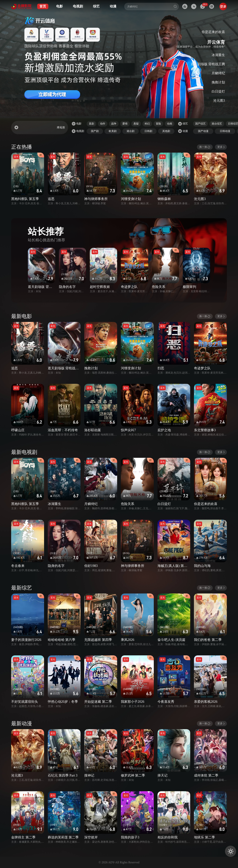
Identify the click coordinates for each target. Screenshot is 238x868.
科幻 (147, 124)
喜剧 (91, 124)
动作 (103, 124)
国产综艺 (200, 124)
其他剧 (166, 131)
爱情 (125, 124)
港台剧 (131, 131)
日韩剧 (148, 131)
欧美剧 (113, 131)
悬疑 (136, 124)
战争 (114, 124)
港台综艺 (217, 124)
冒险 (158, 124)
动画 (170, 124)
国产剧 (95, 131)
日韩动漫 (225, 131)
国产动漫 (203, 131)
